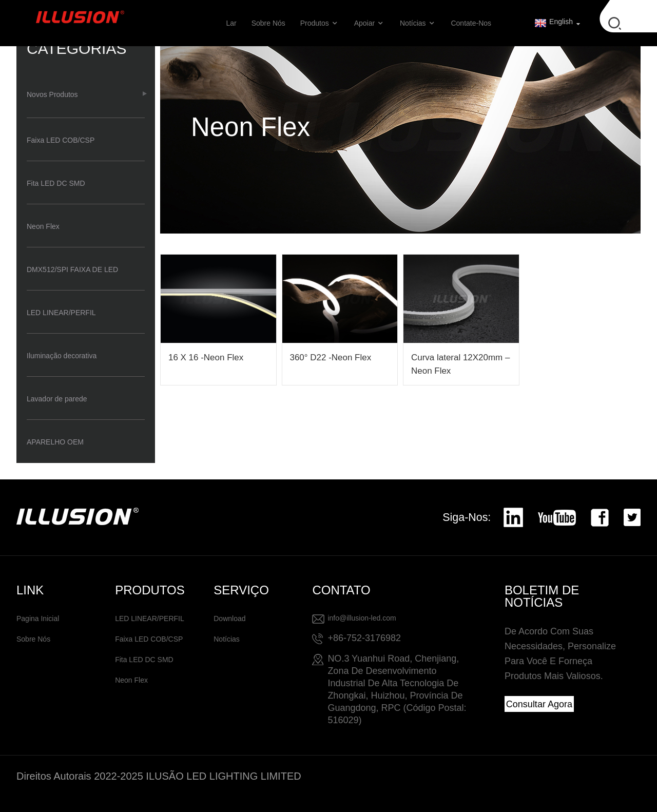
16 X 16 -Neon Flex (206, 357)
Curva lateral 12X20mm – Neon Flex (460, 364)
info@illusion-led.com (362, 618)
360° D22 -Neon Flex (331, 357)
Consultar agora (539, 704)
